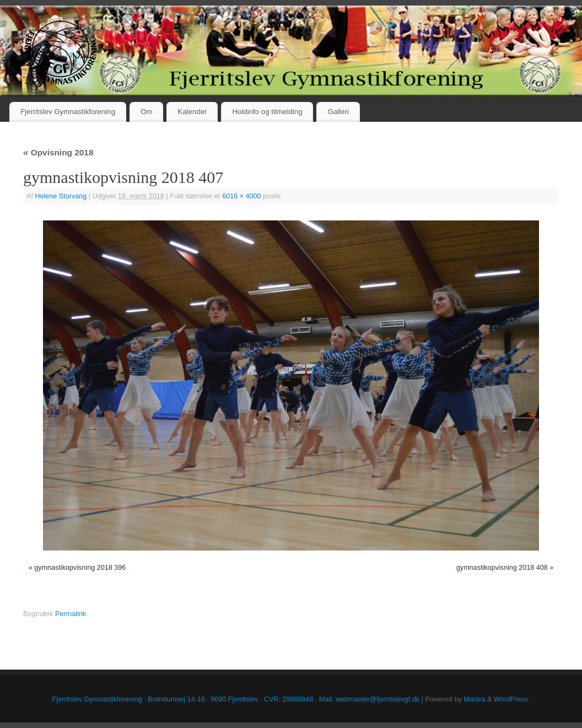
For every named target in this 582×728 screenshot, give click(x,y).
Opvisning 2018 (58, 152)
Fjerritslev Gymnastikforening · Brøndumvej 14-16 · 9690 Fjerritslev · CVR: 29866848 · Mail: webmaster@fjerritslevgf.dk (236, 699)
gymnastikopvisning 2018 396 (80, 568)
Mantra (474, 699)
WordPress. (512, 699)
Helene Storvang (61, 196)
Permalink (71, 614)
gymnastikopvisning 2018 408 (502, 568)
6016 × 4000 (241, 196)
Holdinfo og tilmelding (267, 112)
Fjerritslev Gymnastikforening (68, 112)
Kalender (192, 112)
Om (146, 112)
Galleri (338, 112)
